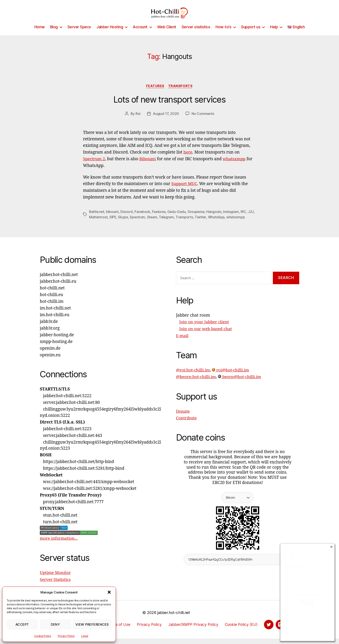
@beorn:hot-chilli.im (196, 382)
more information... (59, 544)
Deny (55, 624)
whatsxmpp (235, 165)
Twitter (209, 223)
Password (291, 581)
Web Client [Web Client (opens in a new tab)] (167, 33)
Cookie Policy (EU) (243, 630)
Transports (181, 93)
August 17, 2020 (166, 120)
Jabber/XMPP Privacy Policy (193, 630)
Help (274, 33)
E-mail (182, 341)
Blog (54, 33)
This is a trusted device (305, 595)
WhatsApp (225, 223)
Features (155, 93)
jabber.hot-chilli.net (174, 618)
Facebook (143, 218)
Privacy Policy (66, 636)
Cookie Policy (43, 636)
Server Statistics (55, 585)
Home (40, 33)
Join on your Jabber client (204, 328)
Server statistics (196, 33)
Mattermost (106, 223)
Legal (85, 636)
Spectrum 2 (94, 165)
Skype (131, 223)
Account (140, 33)
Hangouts (215, 218)
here (188, 159)
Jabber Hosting (110, 33)
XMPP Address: (295, 567)
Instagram (233, 218)
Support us (251, 33)
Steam (160, 223)
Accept (22, 624)
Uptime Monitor (55, 579)
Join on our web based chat (206, 335)
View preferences (92, 624)
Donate (183, 417)
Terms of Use (117, 630)
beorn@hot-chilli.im (240, 382)
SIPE (121, 223)
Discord (127, 218)
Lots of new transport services (169, 106)
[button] (109, 592)
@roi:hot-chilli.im (193, 376)
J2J (92, 223)
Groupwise (197, 218)
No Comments (203, 120)
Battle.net (97, 218)
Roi (138, 120)
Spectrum (146, 223)
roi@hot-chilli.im (231, 376)
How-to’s (223, 33)
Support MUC (184, 190)
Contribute (186, 423)
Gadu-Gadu (178, 218)
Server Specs (79, 33)
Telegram (175, 223)
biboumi (113, 218)
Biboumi (148, 165)
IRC (245, 218)
